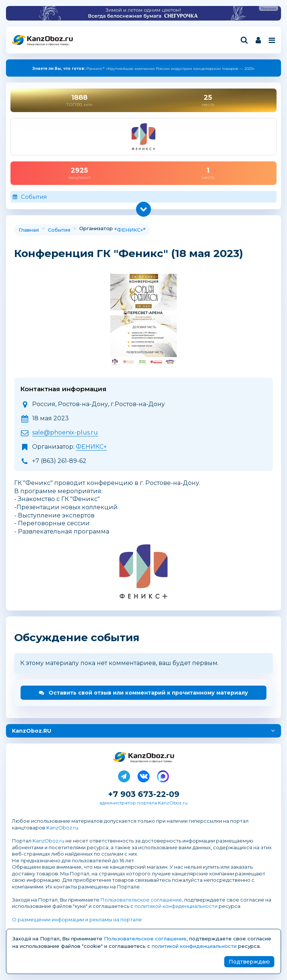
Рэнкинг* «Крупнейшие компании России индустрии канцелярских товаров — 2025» (144, 69)
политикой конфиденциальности (176, 906)
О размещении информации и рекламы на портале (77, 919)
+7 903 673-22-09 (144, 794)
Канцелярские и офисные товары (48, 44)
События (34, 197)
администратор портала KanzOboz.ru (143, 803)
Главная (29, 230)
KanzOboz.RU (32, 731)
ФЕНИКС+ (130, 230)
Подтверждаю (249, 962)
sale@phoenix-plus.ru (65, 432)
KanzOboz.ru (62, 828)
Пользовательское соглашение (141, 900)
